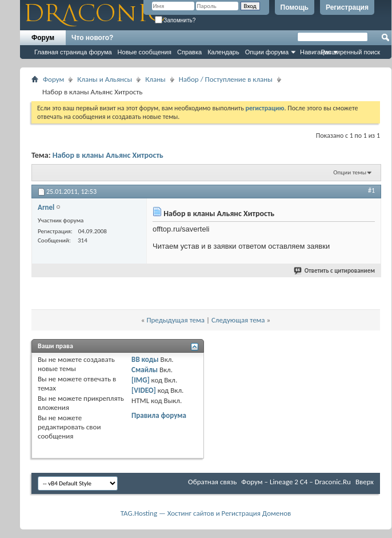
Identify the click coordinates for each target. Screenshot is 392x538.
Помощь (295, 7)
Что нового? (92, 38)
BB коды (145, 359)
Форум (43, 38)
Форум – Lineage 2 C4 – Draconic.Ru (296, 482)
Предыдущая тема (175, 320)
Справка (189, 52)
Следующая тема (238, 320)
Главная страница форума (73, 52)
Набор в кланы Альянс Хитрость (108, 155)
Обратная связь (212, 482)
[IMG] (141, 380)
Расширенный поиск (350, 52)
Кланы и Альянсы (105, 79)
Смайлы (145, 370)
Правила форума (159, 415)
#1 (371, 190)
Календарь (223, 52)
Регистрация (347, 7)
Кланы (155, 79)
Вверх (365, 482)
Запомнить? (175, 20)
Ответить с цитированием (335, 271)
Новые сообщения (145, 52)
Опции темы (350, 172)
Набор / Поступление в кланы (226, 79)
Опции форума (267, 52)
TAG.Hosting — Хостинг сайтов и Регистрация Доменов (206, 513)
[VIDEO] (144, 390)
